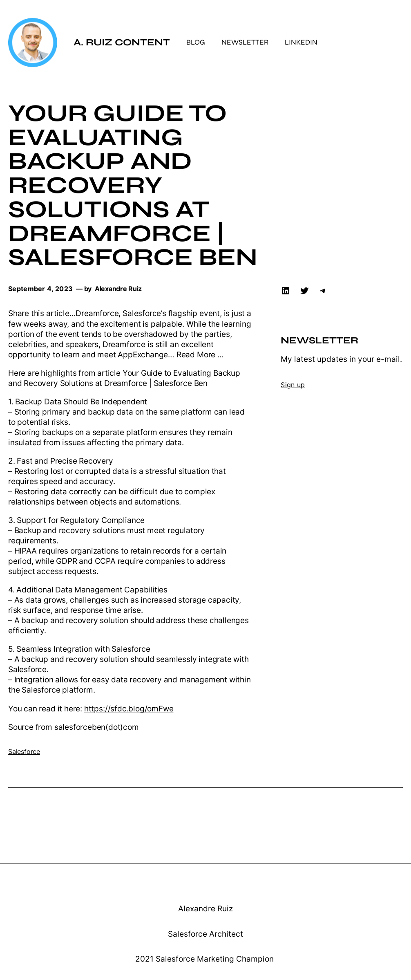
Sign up (293, 385)
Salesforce (24, 752)
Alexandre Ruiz (205, 909)
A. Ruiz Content (122, 42)
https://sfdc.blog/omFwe (129, 709)
